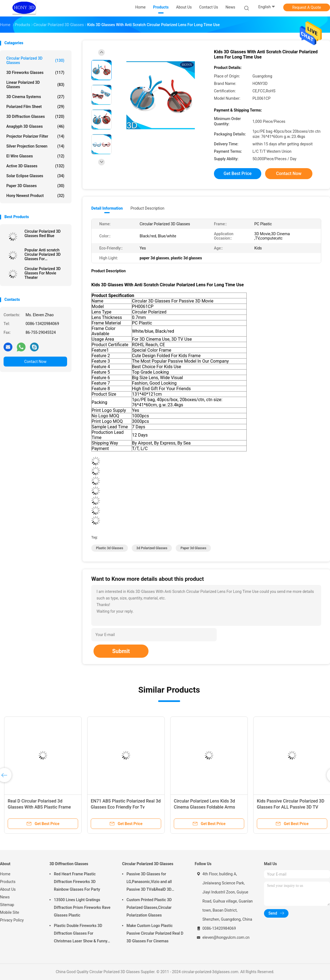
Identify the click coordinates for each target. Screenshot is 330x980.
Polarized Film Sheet (35, 107)
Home (5, 874)
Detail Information (107, 208)
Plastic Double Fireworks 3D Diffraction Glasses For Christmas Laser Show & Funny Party (81, 934)
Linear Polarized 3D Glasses (35, 85)
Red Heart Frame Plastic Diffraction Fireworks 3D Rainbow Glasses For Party (77, 882)
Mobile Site (10, 912)
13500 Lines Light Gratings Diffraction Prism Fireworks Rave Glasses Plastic (82, 907)
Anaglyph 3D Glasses (35, 126)
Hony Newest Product (35, 196)
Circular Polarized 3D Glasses (35, 60)
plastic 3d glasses (110, 548)
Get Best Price (238, 173)
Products (8, 882)
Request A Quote (307, 7)
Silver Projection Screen (35, 146)
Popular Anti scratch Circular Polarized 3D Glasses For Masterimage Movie (42, 254)
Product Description (147, 208)
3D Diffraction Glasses (35, 116)
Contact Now (35, 362)
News (5, 897)
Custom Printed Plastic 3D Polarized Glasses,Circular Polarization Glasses (149, 907)
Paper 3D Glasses (35, 186)
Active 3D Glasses (35, 166)
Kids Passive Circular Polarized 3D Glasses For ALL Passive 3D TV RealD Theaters (291, 807)
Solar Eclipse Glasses (35, 176)
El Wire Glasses (35, 156)
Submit (121, 651)
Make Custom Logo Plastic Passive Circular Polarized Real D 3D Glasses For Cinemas (155, 933)
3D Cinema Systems (35, 97)
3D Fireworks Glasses (35, 73)
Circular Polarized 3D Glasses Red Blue (42, 234)
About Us (8, 889)
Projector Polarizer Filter (35, 136)
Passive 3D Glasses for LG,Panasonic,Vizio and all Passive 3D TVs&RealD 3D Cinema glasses (149, 882)
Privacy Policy (12, 920)
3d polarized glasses (152, 548)
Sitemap (7, 905)
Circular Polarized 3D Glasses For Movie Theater (42, 273)
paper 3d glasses (193, 548)
